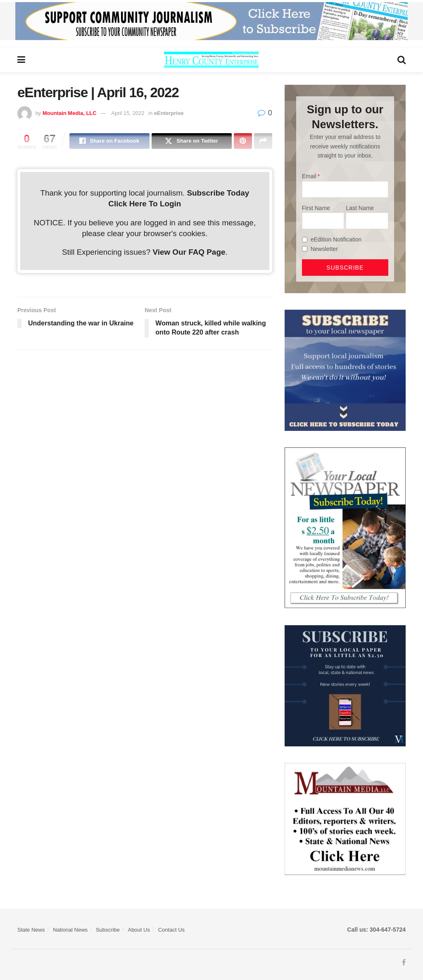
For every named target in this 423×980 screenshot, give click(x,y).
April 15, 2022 (128, 113)
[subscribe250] (345, 528)
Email (309, 176)
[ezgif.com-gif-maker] (345, 370)
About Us (139, 930)
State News (31, 930)
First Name (316, 208)
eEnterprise (169, 113)
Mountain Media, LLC (70, 113)
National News (70, 930)
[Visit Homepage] (211, 60)
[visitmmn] (345, 818)
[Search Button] (402, 60)
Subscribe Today (218, 193)
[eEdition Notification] (305, 240)
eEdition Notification (336, 239)
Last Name (360, 208)
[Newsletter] (305, 249)
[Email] (345, 189)
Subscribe (108, 930)
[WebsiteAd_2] (345, 685)
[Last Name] (367, 221)
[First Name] (323, 221)
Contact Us (171, 930)
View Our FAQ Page (189, 252)
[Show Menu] (21, 60)
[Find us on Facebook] (404, 963)
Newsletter (324, 249)
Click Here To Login (145, 204)
